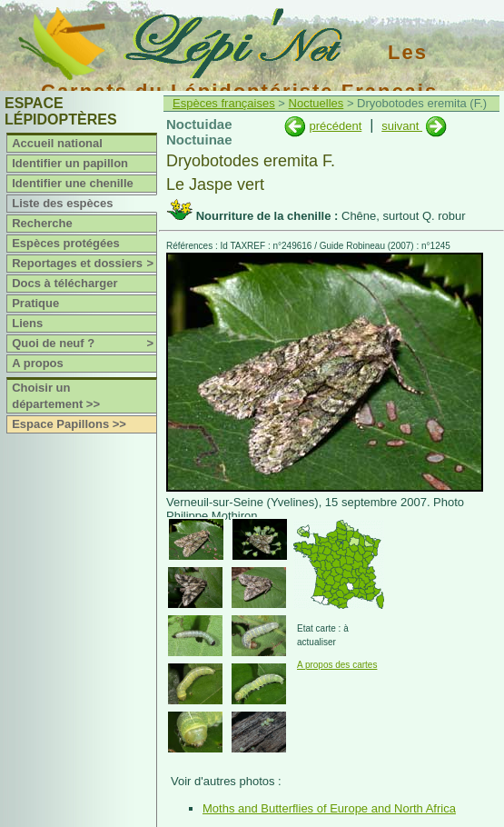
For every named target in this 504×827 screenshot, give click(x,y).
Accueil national (57, 143)
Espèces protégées (66, 243)
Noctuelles (316, 103)
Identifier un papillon (70, 163)
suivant (402, 126)
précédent (335, 126)
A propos (38, 363)
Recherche (42, 223)
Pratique (35, 303)
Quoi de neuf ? (84, 344)
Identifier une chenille (73, 183)
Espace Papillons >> (69, 424)
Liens (27, 323)
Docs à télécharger (64, 283)
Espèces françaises (224, 103)
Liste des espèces (62, 203)
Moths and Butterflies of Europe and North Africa (329, 808)
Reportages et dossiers (84, 264)
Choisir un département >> (56, 396)
